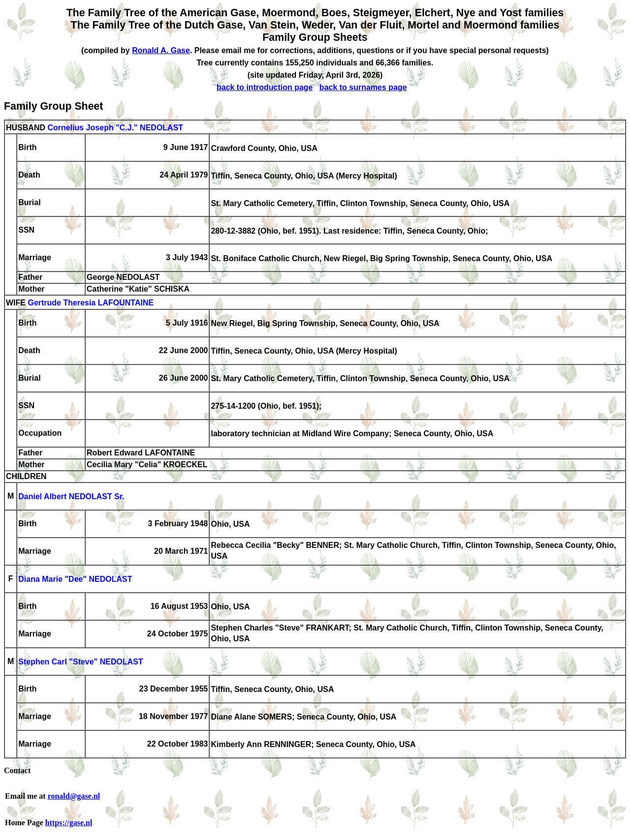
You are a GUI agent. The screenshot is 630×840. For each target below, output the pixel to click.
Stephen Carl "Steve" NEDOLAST (80, 662)
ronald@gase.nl (74, 796)
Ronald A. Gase (161, 50)
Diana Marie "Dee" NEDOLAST (75, 580)
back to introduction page (265, 87)
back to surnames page (363, 87)
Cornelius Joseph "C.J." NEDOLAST (115, 128)
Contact (17, 770)
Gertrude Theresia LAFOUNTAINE (91, 303)
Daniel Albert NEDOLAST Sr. (71, 497)
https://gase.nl (69, 823)
